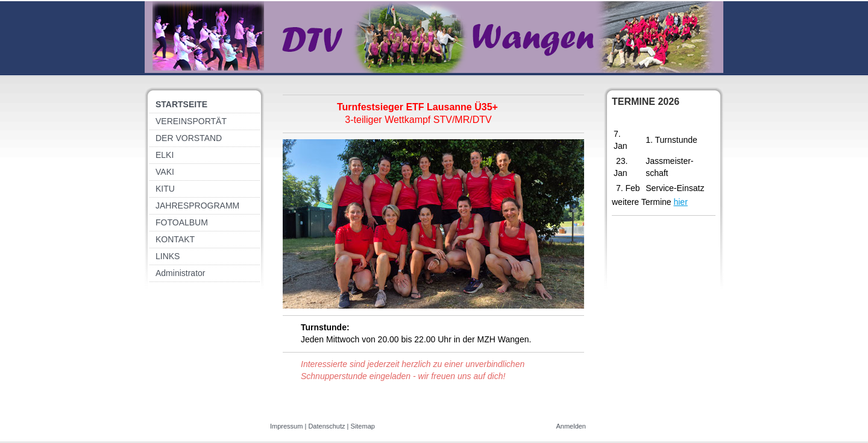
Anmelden (571, 426)
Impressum (286, 426)
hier (680, 202)
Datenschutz (326, 426)
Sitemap (363, 426)
